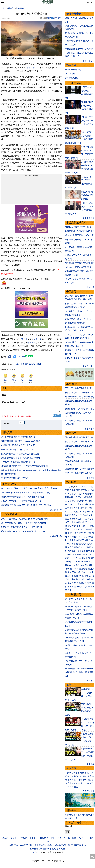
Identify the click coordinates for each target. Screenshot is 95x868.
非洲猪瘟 (87, 547)
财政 (87, 540)
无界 (84, 845)
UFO (67, 512)
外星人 (84, 587)
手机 (69, 587)
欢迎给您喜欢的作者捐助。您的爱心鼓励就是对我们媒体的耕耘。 (30, 279)
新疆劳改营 (88, 562)
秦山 (89, 780)
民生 (74, 572)
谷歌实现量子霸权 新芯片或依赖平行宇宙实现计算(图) (25, 468)
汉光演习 (69, 508)
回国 (90, 569)
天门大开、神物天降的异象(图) (79, 267)
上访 (74, 555)
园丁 (76, 780)
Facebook (83, 838)
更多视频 (90, 764)
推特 (91, 838)
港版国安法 (89, 504)
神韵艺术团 (27, 845)
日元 (67, 540)
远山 (80, 776)
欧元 (91, 537)
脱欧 (81, 533)
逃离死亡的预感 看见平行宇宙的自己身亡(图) (21, 459)
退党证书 (71, 845)
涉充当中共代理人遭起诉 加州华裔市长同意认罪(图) (24, 524)
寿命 (90, 587)
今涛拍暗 (75, 773)
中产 (67, 544)
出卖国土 (89, 494)
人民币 (86, 537)
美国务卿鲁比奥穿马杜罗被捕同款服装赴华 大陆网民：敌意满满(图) (79, 672)
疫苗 (78, 501)
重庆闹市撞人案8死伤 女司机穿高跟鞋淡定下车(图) (23, 533)
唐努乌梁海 (80, 558)
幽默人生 (83, 583)
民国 (67, 576)
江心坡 (74, 562)
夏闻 (85, 776)
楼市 (82, 540)
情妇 (69, 526)
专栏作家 (71, 768)
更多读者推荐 (56, 537)
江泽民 (88, 519)
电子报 (13, 838)
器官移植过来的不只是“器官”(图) (79, 231)
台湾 (78, 544)
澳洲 (91, 572)
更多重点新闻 (89, 218)
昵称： (6, 395)
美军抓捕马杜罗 (72, 78)
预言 (74, 587)
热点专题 (71, 65)
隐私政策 (44, 838)
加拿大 (75, 533)
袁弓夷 (80, 504)
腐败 (78, 526)
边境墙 (85, 515)
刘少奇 (83, 579)
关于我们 (23, 838)
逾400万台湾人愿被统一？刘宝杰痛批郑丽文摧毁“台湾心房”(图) (29, 490)
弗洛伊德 (88, 508)
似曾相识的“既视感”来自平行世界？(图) (18, 447)
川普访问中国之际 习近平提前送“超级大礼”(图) (22, 502)
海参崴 (72, 544)
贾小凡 (87, 773)
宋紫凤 (68, 773)
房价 (76, 547)
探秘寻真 (20, 8)
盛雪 (80, 780)
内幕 (78, 522)
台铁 (75, 497)
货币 (80, 537)
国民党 (76, 508)
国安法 (68, 501)
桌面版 (5, 838)
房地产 (77, 540)
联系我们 (62, 838)
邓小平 (72, 579)
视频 (69, 685)
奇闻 (79, 587)
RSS (47, 842)
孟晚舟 (74, 515)
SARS (80, 562)
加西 (63, 849)
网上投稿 (72, 838)
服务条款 (34, 838)
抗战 (76, 576)
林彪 (78, 579)
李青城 (70, 783)
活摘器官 (69, 497)
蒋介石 (88, 576)
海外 (79, 572)
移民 (91, 565)
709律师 (69, 555)
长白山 (89, 558)
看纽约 (50, 845)
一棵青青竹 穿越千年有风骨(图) (79, 49)
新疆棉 (89, 497)
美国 (67, 519)
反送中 (88, 522)
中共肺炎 (69, 487)
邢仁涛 (77, 783)
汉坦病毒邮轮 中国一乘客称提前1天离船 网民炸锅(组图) (26, 494)
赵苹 (85, 780)
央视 (82, 565)
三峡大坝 (82, 497)
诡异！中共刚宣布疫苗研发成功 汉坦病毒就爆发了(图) (25, 520)
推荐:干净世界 (16, 845)
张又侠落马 (70, 74)
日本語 (60, 852)
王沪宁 (81, 519)
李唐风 (70, 780)
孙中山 (81, 576)
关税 (80, 515)
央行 (85, 533)
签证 (85, 569)
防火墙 (87, 551)
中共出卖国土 (71, 504)
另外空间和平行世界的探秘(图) (15, 480)
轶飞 (76, 776)
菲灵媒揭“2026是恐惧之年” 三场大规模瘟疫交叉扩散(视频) (27, 506)
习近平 (70, 494)
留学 (72, 569)
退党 (82, 508)
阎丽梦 (77, 512)
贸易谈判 (74, 519)
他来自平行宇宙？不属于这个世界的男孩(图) (21, 455)
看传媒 (57, 845)
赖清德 (68, 515)
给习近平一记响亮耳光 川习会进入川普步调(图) (22, 529)
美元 (69, 537)
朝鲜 (70, 533)
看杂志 (44, 845)
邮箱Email (69, 826)
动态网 (78, 845)
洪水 (82, 501)
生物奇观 (69, 815)
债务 (90, 533)
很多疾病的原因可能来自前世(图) (80, 235)
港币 (71, 540)
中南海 (72, 522)
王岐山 (90, 512)
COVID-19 (85, 490)
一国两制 (75, 529)
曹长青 (70, 787)
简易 (82, 773)
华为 (74, 526)
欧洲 (59, 849)
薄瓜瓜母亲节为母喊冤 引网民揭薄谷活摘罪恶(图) (23, 498)
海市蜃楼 (30, 68)
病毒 (78, 490)
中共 (71, 512)
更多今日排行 (89, 366)
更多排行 (90, 681)
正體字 (36, 852)
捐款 (53, 838)
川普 (89, 487)
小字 (59, 18)
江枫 (87, 783)
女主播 (77, 565)
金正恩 (83, 512)
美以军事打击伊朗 (73, 70)
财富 (91, 540)
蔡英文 (83, 544)
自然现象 (86, 815)
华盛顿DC (52, 849)
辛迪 (76, 787)
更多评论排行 (56, 511)
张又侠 (77, 494)
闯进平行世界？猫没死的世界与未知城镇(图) (21, 442)
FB (66, 533)
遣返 (81, 569)
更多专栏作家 (89, 791)
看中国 (68, 529)
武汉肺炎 (82, 487)
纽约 (45, 849)
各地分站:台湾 (36, 849)
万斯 (91, 515)
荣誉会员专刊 (74, 14)
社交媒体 (88, 529)
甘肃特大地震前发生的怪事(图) (79, 227)
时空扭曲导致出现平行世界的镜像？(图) (19, 438)
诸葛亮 (70, 583)
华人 (87, 565)
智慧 (89, 583)
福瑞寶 (63, 845)
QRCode (21, 357)
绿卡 (69, 572)
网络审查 (87, 555)
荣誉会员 (23, 339)
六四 (82, 494)
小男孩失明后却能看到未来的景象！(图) (19, 463)
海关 (76, 569)
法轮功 (80, 555)
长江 (73, 501)
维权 (92, 551)
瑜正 (82, 783)
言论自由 (69, 565)
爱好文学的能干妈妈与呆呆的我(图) (87, 195)
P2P (69, 551)
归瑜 (71, 776)
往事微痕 (89, 501)
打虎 (87, 526)
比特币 (75, 537)
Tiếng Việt (52, 852)
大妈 (71, 547)
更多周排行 (90, 429)
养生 (69, 590)
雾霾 (73, 551)
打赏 (49, 18)
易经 (76, 583)
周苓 (89, 776)
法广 (82, 529)
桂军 (71, 576)
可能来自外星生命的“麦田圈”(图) (79, 263)
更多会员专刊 (89, 61)
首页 (4, 8)
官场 (92, 526)
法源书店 (37, 845)
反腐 (83, 526)
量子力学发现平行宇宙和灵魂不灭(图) (18, 451)
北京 (89, 544)
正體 (88, 3)
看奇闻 (11, 8)
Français (44, 852)
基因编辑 (80, 551)
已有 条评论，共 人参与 (14, 402)
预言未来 (77, 815)
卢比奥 (72, 490)
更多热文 (90, 478)
